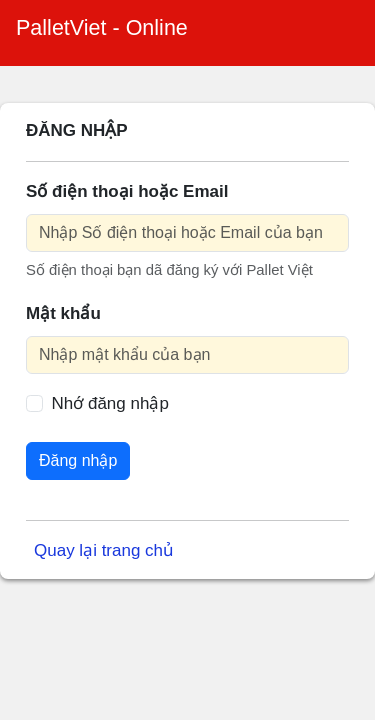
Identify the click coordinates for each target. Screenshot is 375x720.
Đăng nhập (78, 460)
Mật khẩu (63, 313)
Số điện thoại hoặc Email (127, 191)
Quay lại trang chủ (104, 550)
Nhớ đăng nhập (110, 403)
